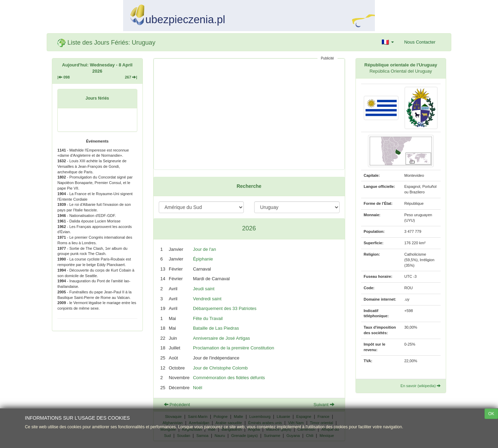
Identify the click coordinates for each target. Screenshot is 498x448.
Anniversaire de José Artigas (222, 338)
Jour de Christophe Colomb (220, 368)
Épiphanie (203, 259)
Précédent (177, 405)
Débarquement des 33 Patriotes (225, 308)
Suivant (324, 405)
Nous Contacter (420, 42)
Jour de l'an (205, 249)
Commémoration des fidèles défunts (229, 378)
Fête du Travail (208, 318)
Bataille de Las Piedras (216, 328)
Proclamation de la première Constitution (234, 348)
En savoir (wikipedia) (421, 386)
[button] (388, 42)
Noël (198, 388)
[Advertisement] (249, 114)
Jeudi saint (204, 289)
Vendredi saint (207, 299)
